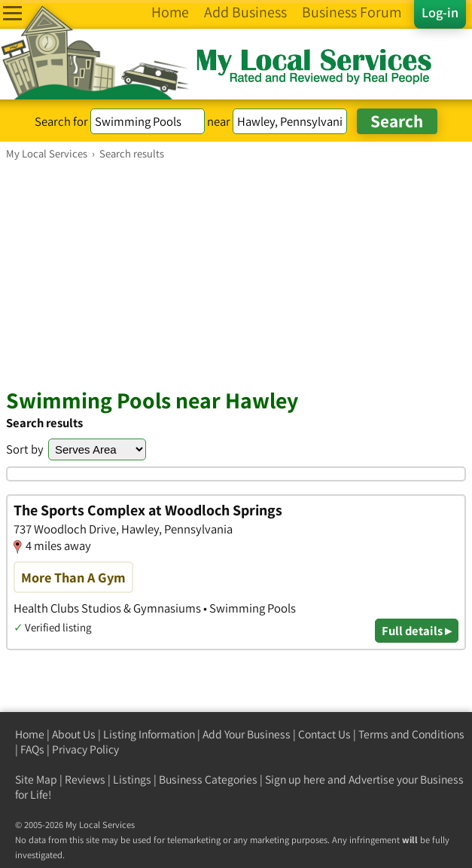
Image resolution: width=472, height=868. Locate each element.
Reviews (85, 779)
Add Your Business (247, 734)
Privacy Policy (85, 749)
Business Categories (208, 779)
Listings (132, 779)
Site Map (36, 779)
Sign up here (295, 779)
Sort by (25, 449)
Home (30, 734)
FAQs (32, 749)
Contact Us (324, 734)
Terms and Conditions (411, 734)
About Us (74, 734)
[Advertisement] (236, 274)
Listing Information (149, 734)
